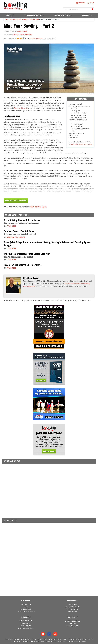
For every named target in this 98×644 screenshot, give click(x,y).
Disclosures (26, 622)
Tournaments (72, 611)
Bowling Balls (26, 608)
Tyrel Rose (11, 226)
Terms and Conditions (26, 627)
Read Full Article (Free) (16, 200)
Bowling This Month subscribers (81, 144)
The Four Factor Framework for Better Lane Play (27, 253)
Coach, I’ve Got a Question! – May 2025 (22, 264)
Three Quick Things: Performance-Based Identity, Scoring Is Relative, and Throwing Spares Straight (47, 243)
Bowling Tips (72, 603)
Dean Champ (22, 31)
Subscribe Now (26, 603)
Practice (28, 35)
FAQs (26, 606)
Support (81, 3)
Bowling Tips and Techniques (19, 19)
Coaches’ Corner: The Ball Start (19, 231)
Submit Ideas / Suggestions (26, 611)
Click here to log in (38, 207)
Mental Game (35, 19)
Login (90, 3)
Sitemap (52, 638)
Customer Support (26, 620)
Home (7, 19)
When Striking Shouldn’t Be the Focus (22, 220)
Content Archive (72, 608)
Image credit (91, 94)
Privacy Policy (26, 625)
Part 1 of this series (21, 108)
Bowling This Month (16, 237)
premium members (36, 38)
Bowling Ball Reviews (72, 606)
